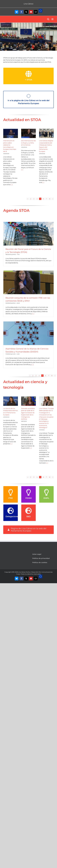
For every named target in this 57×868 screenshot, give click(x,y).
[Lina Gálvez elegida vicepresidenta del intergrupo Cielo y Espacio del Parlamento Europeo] (46, 133)
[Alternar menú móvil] (53, 19)
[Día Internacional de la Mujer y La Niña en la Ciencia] (28, 133)
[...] (12, 185)
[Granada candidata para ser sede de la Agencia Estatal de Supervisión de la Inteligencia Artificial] (28, 401)
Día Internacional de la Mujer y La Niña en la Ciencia (28, 143)
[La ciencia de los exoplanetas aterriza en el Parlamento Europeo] (11, 401)
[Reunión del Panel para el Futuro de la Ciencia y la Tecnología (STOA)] (28, 234)
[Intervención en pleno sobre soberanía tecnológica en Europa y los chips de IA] (11, 133)
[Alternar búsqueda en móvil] (48, 19)
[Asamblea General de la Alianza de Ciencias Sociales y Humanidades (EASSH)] (28, 333)
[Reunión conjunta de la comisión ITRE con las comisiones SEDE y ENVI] (28, 282)
